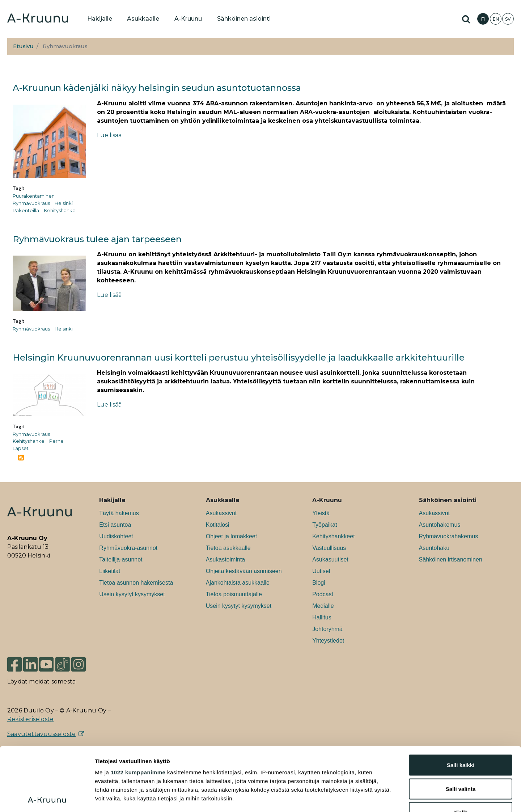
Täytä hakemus (119, 513)
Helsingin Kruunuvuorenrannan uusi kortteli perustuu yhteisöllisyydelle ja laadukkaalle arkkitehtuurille (239, 357)
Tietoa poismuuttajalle (234, 594)
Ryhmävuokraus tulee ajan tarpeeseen (97, 239)
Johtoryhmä (327, 629)
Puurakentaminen (34, 196)
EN (496, 19)
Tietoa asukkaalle (228, 548)
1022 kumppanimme (138, 709)
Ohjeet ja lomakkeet (231, 536)
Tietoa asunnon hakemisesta (136, 583)
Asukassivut (221, 513)
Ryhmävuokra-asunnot (128, 548)
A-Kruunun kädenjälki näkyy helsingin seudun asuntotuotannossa (157, 88)
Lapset (21, 448)
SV (508, 19)
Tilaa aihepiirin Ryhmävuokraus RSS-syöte (21, 458)
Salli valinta (461, 725)
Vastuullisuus (329, 548)
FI (483, 19)
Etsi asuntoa (115, 525)
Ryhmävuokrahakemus (449, 536)
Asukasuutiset (330, 559)
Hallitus (322, 617)
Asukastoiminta (226, 559)
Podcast (323, 594)
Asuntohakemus (440, 525)
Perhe (56, 441)
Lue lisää (109, 135)
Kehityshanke (60, 210)
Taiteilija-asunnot (121, 559)
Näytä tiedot (387, 798)
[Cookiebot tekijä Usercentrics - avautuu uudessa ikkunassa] (47, 798)
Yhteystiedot (328, 641)
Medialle (323, 606)
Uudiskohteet (116, 536)
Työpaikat (325, 525)
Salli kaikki (461, 701)
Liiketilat (110, 571)
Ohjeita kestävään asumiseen (244, 571)
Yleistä (321, 513)
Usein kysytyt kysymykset (132, 594)
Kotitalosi (218, 525)
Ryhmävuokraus (31, 203)
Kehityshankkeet (333, 536)
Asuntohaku (434, 548)
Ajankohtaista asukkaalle (238, 583)
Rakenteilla (26, 210)
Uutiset (321, 571)
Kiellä (461, 749)
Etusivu (23, 46)
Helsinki (64, 203)
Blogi (319, 583)
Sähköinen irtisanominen (451, 559)
